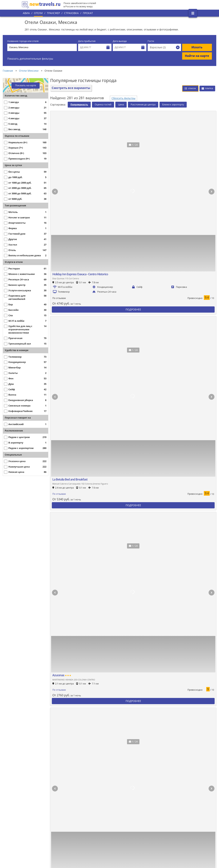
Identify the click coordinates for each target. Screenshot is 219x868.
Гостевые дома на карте (167, 817)
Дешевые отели (35, 854)
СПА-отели (159, 839)
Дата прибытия (87, 41)
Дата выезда (120, 41)
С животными (76, 847)
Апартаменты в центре (82, 810)
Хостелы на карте (121, 821)
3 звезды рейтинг (163, 788)
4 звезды (115, 781)
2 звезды (158, 847)
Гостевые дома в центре (167, 810)
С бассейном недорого (124, 846)
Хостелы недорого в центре (127, 825)
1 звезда (157, 843)
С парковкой (32, 814)
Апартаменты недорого (82, 814)
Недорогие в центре (37, 843)
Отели (38, 13)
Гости (151, 41)
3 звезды (158, 781)
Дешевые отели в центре (41, 858)
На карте (30, 810)
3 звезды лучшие (163, 785)
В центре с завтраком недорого (45, 847)
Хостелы (115, 803)
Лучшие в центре (36, 785)
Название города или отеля (23, 41)
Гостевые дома (161, 803)
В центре (30, 803)
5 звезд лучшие (77, 785)
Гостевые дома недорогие (168, 814)
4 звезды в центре (121, 792)
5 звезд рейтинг (77, 788)
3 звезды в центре (164, 792)
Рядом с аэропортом (37, 806)
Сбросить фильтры (123, 98)
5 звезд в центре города (82, 792)
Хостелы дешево (120, 817)
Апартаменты (76, 803)
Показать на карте (26, 85)
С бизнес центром (163, 850)
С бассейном (117, 843)
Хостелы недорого (121, 814)
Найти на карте (197, 56)
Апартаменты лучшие (81, 806)
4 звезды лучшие (120, 785)
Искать (197, 47)
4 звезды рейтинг (121, 788)
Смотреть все (145, 687)
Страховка (71, 13)
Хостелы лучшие (120, 806)
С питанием (75, 839)
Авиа (26, 13)
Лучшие (30, 781)
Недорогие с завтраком (39, 850)
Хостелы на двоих (121, 828)
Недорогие (31, 839)
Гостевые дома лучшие (167, 806)
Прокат (88, 13)
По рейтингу (32, 788)
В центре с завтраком (38, 817)
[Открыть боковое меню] (193, 13)
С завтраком (75, 843)
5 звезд (72, 781)
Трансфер (53, 13)
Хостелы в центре (121, 810)
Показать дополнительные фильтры (30, 59)
